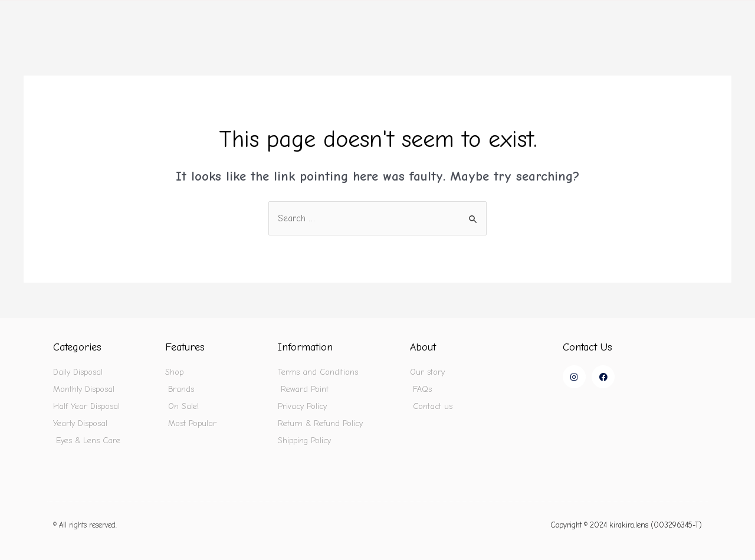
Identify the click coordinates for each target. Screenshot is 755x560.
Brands (519, 18)
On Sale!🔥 (595, 18)
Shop (450, 18)
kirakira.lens (81, 18)
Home (389, 18)
